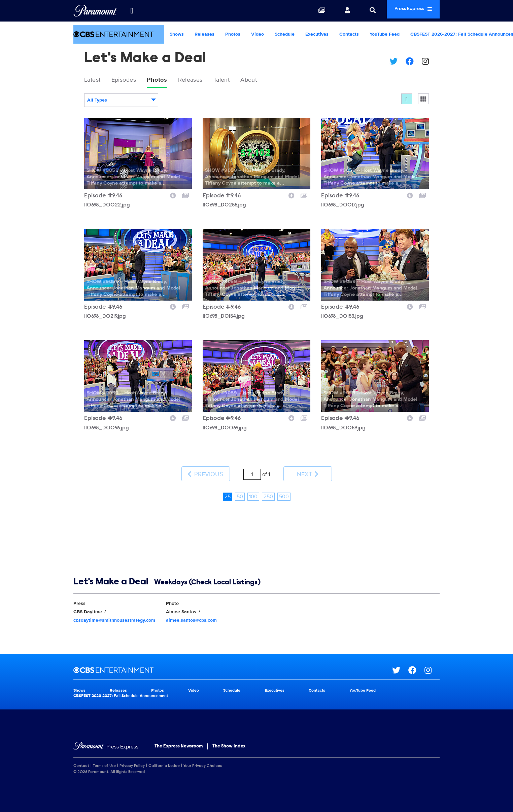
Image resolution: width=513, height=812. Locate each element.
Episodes (129, 80)
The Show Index (229, 740)
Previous (205, 471)
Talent (238, 80)
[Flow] (407, 100)
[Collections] (307, 11)
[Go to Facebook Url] (416, 664)
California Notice (164, 760)
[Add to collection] (185, 196)
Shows (177, 34)
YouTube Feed (385, 34)
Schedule (285, 34)
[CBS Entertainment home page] (233, 664)
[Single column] (423, 100)
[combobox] (121, 102)
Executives (317, 34)
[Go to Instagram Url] (432, 664)
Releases (204, 34)
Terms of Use (104, 760)
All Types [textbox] (97, 101)
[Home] (106, 741)
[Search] (358, 11)
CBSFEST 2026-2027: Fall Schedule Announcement (121, 689)
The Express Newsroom (179, 740)
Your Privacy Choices (203, 760)
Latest (94, 80)
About (269, 80)
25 (228, 490)
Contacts (349, 34)
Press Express (406, 11)
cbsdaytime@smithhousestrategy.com (114, 614)
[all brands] (132, 11)
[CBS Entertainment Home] (119, 34)
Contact (81, 760)
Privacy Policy (132, 760)
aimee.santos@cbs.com (191, 614)
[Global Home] (95, 11)
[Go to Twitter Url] (400, 664)
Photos (233, 34)
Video (258, 34)
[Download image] (173, 196)
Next (307, 471)
